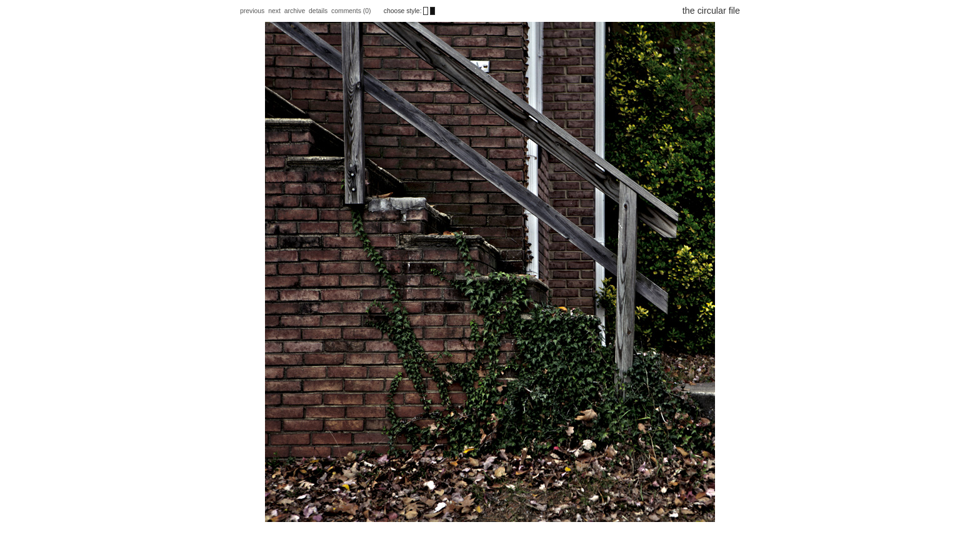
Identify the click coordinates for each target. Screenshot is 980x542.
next (274, 11)
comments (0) (352, 11)
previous (252, 11)
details (318, 11)
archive (295, 11)
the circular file (711, 11)
